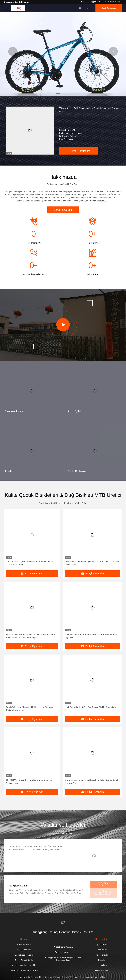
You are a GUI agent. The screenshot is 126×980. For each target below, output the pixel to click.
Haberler (102, 960)
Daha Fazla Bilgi (63, 210)
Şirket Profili (102, 945)
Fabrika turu (102, 950)
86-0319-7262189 (114, 2)
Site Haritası (102, 965)
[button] (58, 94)
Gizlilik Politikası (102, 970)
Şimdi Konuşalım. (109, 8)
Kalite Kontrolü (102, 955)
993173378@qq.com (90, 2)
